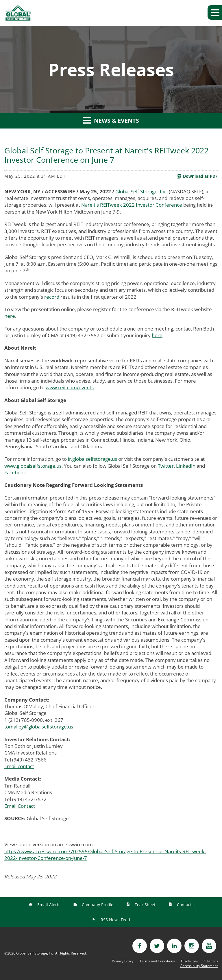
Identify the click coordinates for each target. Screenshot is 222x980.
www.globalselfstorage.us (33, 466)
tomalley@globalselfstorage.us (39, 727)
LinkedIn (186, 466)
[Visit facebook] (140, 946)
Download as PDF (197, 176)
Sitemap (211, 961)
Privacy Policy (123, 961)
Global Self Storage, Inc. (141, 191)
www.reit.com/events (70, 387)
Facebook (15, 472)
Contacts (185, 905)
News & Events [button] (111, 121)
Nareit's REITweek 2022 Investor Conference (132, 205)
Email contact (19, 766)
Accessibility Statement (199, 966)
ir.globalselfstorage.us (92, 459)
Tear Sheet (145, 905)
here (10, 316)
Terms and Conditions (157, 961)
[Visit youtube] (209, 946)
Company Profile (97, 905)
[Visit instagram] (192, 946)
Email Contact (20, 806)
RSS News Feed (115, 920)
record (52, 297)
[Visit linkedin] (174, 946)
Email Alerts (48, 905)
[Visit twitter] (157, 946)
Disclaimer (190, 961)
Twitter (166, 466)
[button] (215, 12)
